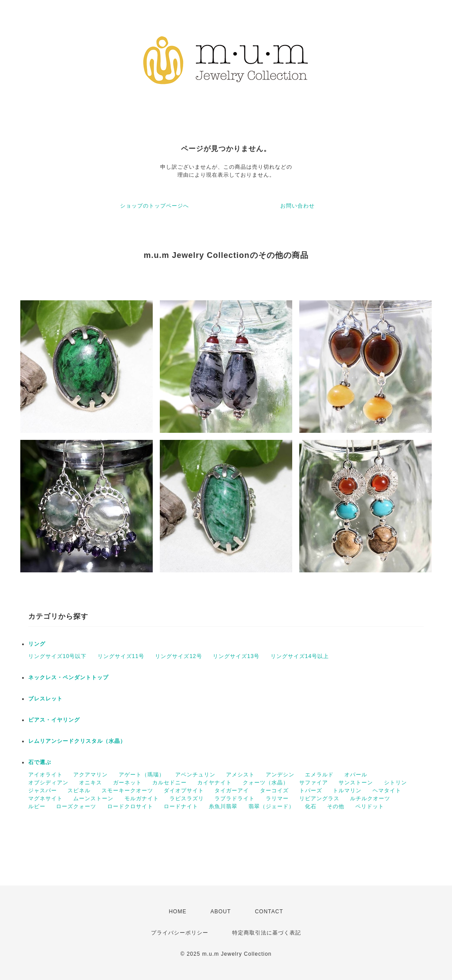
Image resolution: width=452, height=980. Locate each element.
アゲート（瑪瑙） (142, 775)
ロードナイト (181, 806)
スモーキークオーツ (127, 791)
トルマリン (347, 791)
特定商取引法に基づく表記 (267, 933)
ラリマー (277, 798)
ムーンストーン (93, 798)
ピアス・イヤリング (54, 720)
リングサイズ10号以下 (57, 656)
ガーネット (127, 783)
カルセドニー (169, 783)
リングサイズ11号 (121, 656)
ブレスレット (45, 699)
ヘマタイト (387, 791)
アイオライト (45, 775)
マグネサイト (45, 798)
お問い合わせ (298, 206)
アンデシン (280, 775)
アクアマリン (90, 775)
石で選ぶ (40, 762)
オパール (356, 775)
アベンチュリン (195, 775)
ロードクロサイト (130, 806)
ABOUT (221, 912)
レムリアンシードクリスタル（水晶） (77, 741)
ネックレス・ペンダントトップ (68, 677)
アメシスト (240, 775)
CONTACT (269, 912)
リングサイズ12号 (178, 656)
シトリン (395, 783)
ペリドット (370, 806)
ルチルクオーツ (370, 798)
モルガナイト (142, 798)
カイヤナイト (215, 783)
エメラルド (319, 775)
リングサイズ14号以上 (300, 656)
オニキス (90, 783)
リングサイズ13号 (236, 656)
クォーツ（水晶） (266, 783)
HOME (177, 912)
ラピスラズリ (187, 798)
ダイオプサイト (184, 791)
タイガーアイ (232, 791)
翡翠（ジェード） (271, 806)
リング (37, 644)
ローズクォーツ (76, 806)
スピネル (79, 791)
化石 (311, 806)
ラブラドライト (235, 798)
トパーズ (311, 791)
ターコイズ (274, 791)
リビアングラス (319, 798)
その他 (336, 806)
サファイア (314, 783)
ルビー (37, 806)
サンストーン (356, 783)
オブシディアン (48, 783)
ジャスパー (43, 791)
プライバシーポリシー (180, 933)
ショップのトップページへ (154, 206)
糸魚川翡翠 (223, 806)
